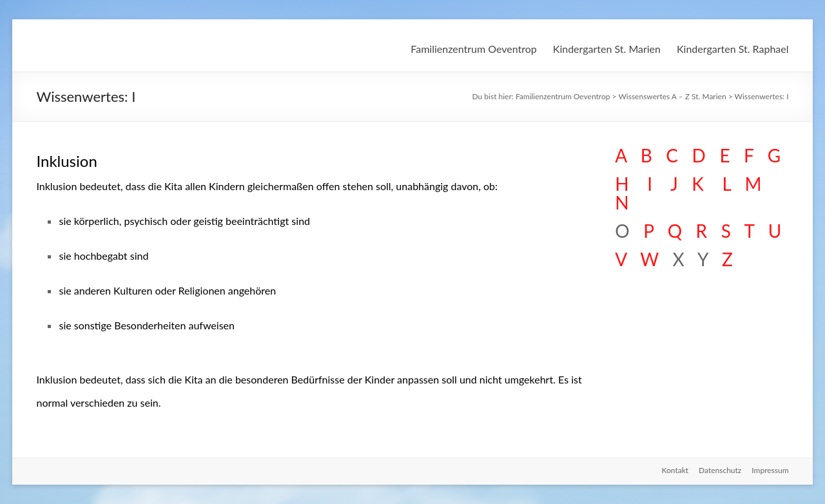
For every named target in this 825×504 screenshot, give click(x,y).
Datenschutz (720, 470)
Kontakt (675, 470)
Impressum (770, 470)
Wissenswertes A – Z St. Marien (672, 96)
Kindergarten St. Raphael (733, 49)
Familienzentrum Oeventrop (473, 49)
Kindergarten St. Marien (607, 49)
